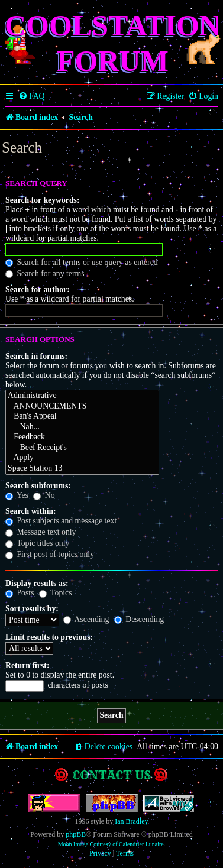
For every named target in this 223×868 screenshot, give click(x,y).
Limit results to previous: (49, 637)
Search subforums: (38, 486)
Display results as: (37, 583)
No (44, 495)
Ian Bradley (131, 821)
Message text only (41, 532)
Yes (17, 495)
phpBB (76, 834)
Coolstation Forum (113, 43)
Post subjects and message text (61, 521)
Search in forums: (36, 356)
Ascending (86, 619)
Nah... (82, 427)
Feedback (82, 438)
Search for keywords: (43, 200)
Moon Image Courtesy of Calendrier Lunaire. (112, 844)
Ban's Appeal (82, 417)
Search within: (31, 511)
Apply (82, 458)
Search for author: (38, 289)
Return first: (27, 665)
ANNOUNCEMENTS (82, 407)
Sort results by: (32, 609)
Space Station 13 (82, 469)
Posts (20, 593)
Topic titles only (37, 543)
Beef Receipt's (82, 448)
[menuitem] (32, 96)
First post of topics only (50, 554)
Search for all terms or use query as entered (82, 262)
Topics (56, 593)
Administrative (82, 396)
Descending (139, 619)
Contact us (112, 775)
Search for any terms (45, 273)
